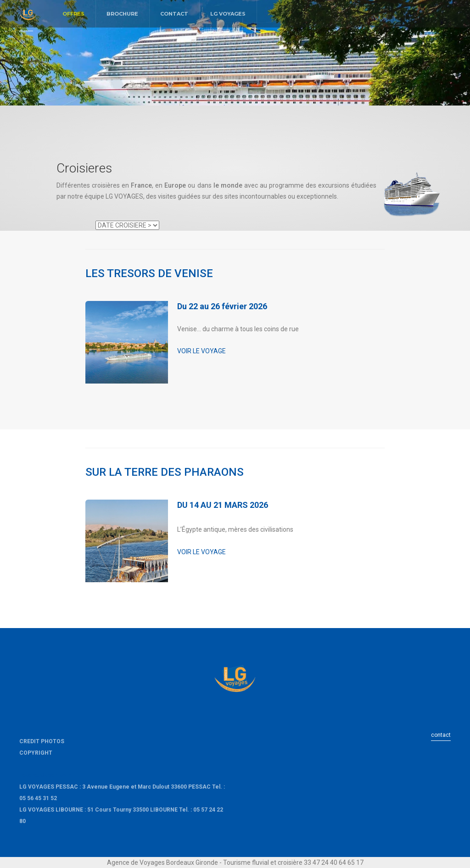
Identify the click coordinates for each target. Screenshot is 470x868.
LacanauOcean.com (45, 775)
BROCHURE (122, 14)
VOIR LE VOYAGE (201, 351)
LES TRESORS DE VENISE (149, 273)
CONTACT (174, 14)
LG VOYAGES (228, 14)
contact (441, 735)
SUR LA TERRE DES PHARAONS (165, 472)
